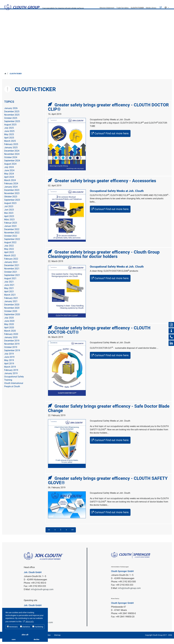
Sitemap (57, 641)
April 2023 (9, 222)
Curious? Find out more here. (112, 139)
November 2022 (12, 238)
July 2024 (9, 173)
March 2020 (10, 336)
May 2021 (9, 294)
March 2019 (10, 372)
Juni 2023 (9, 215)
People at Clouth (12, 392)
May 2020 (9, 330)
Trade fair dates (122, 8)
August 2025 (10, 130)
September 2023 (12, 205)
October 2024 (11, 163)
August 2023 (10, 209)
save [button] (14, 639)
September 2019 (12, 356)
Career (142, 23)
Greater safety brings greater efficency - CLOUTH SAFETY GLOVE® (108, 486)
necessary (12, 627)
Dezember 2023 (12, 196)
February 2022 (11, 264)
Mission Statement (107, 8)
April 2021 (9, 297)
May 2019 (9, 366)
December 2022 (12, 235)
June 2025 (9, 137)
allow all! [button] (25, 635)
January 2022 (11, 268)
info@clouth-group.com (42, 595)
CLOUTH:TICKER (137, 8)
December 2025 (12, 117)
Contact (157, 23)
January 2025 (11, 153)
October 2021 (11, 277)
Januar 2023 (10, 232)
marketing (38, 627)
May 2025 (9, 140)
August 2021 (10, 284)
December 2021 (12, 271)
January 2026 (11, 114)
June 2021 (9, 291)
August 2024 (10, 169)
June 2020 (9, 327)
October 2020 (11, 317)
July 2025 (9, 133)
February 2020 (11, 340)
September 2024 (12, 166)
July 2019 (9, 359)
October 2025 (11, 124)
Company (102, 23)
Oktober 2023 (11, 202)
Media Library (151, 8)
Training (8, 385)
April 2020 (9, 333)
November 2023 (12, 199)
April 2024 (9, 183)
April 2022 (9, 258)
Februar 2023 (11, 228)
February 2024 (11, 189)
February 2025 (11, 150)
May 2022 (9, 255)
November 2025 (12, 120)
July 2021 (9, 287)
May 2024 (9, 179)
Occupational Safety (14, 382)
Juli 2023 (9, 212)
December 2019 (12, 346)
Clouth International (14, 389)
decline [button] (36, 639)
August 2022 (10, 248)
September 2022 (12, 245)
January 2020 (11, 343)
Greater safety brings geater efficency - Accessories (105, 186)
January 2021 (11, 307)
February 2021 (11, 304)
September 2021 (12, 281)
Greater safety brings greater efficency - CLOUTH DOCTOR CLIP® (108, 113)
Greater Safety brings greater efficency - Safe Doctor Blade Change (109, 414)
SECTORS (83, 23)
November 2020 (12, 313)
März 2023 (9, 225)
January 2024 (11, 192)
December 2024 (12, 156)
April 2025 (9, 143)
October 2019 (11, 353)
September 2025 (12, 127)
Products (123, 23)
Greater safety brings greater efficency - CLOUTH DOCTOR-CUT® (99, 336)
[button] (167, 8)
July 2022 (9, 251)
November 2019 (12, 349)
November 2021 (12, 274)
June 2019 (9, 363)
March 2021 (10, 300)
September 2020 (12, 320)
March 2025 (10, 147)
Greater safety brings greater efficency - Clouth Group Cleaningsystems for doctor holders (104, 260)
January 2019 (11, 379)
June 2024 (9, 176)
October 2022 (11, 241)
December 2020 (12, 310)
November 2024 (12, 160)
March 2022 (10, 261)
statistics (25, 627)
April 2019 (9, 369)
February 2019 (11, 376)
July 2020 (9, 323)
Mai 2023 (9, 219)
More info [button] (29, 621)
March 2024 (10, 186)
